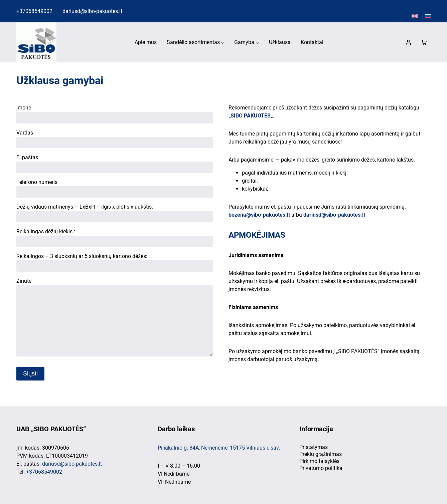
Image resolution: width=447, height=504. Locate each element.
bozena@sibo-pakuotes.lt (259, 215)
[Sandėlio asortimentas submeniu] (223, 43)
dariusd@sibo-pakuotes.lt (92, 11)
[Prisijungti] (408, 42)
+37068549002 (34, 11)
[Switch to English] (415, 16)
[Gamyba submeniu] (257, 43)
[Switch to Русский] (428, 16)
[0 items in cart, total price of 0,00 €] (424, 42)
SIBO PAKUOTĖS (251, 116)
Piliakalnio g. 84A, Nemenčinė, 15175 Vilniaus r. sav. (219, 448)
